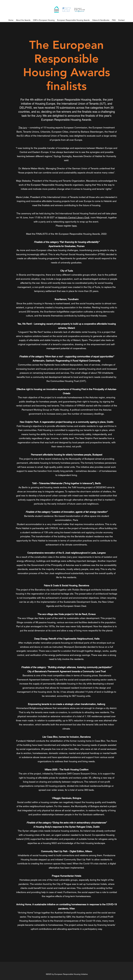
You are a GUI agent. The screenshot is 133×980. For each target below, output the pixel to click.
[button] (44, 20)
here (74, 226)
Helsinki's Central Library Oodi (74, 217)
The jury (23, 128)
